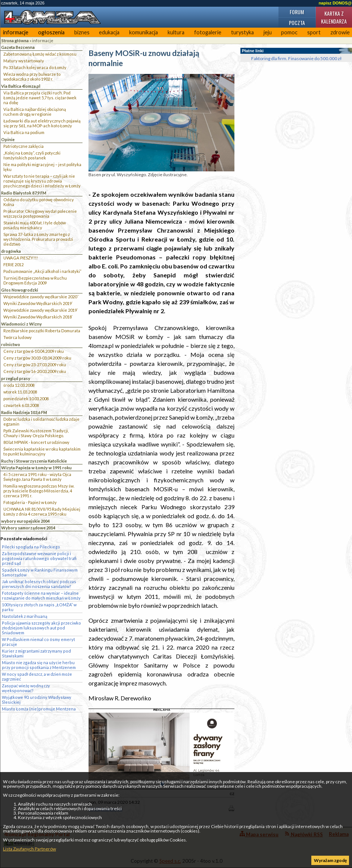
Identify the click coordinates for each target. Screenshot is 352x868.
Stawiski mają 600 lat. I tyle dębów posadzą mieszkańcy (35, 225)
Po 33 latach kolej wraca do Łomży (35, 67)
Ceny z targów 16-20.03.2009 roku (35, 371)
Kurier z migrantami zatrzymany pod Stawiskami (36, 653)
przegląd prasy (16, 378)
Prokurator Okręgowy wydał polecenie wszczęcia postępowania (40, 214)
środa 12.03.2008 (19, 385)
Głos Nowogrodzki (20, 290)
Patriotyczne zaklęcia (24, 146)
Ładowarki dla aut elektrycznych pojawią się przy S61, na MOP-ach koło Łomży (42, 123)
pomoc (289, 32)
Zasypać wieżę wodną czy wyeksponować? (26, 688)
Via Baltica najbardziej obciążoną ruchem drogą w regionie (35, 112)
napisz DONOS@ (335, 3)
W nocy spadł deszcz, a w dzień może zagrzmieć (37, 676)
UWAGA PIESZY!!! (21, 258)
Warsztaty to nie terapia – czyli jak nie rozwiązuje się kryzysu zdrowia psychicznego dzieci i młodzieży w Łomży (42, 181)
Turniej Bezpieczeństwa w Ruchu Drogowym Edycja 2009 (35, 280)
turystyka (242, 32)
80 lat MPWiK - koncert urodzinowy (36, 442)
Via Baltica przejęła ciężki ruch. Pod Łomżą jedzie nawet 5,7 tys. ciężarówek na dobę (40, 98)
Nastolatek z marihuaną (24, 616)
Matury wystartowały (24, 61)
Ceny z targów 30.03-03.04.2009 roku (37, 358)
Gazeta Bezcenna (18, 47)
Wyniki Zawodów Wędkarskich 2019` (38, 303)
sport (314, 32)
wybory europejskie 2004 (25, 521)
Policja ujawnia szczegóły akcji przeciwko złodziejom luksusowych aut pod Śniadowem (41, 628)
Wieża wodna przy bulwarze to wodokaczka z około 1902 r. (32, 77)
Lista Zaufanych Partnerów (29, 849)
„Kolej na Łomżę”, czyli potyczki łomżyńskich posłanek (32, 155)
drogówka (11, 251)
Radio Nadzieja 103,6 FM (24, 412)
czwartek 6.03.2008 (21, 405)
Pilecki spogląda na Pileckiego (31, 547)
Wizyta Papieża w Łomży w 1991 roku (36, 468)
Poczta (297, 23)
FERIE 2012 (13, 265)
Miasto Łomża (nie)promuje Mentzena (39, 709)
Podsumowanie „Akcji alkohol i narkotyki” (42, 271)
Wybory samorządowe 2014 (28, 528)
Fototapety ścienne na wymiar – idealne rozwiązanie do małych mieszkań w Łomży (41, 595)
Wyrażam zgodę (330, 860)
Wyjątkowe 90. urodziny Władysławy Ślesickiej (37, 700)
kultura (176, 32)
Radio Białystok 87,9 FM (24, 193)
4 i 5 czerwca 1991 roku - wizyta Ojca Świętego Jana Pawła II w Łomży (37, 477)
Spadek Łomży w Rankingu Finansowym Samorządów (40, 572)
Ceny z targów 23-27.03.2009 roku (35, 365)
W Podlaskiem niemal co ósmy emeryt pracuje (38, 642)
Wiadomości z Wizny (21, 324)
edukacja (109, 32)
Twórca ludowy (18, 337)
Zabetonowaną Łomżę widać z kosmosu (40, 54)
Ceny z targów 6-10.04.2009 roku (34, 351)
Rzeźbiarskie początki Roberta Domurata (42, 331)
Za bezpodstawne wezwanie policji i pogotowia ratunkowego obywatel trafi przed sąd (39, 558)
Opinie (8, 139)
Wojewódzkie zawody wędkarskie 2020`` (41, 297)
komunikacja (144, 32)
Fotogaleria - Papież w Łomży (30, 502)
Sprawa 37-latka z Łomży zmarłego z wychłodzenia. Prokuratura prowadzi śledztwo (38, 239)
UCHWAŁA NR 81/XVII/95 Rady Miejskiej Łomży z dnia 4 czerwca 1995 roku (42, 511)
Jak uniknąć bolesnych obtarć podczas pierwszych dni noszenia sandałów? (39, 584)
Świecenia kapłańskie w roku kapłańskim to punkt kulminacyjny (42, 451)
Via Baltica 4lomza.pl (21, 86)
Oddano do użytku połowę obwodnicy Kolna (39, 202)
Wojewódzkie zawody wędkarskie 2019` (41, 310)
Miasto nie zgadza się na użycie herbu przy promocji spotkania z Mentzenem (39, 665)
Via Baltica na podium (24, 132)
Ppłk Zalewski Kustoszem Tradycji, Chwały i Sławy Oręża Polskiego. (36, 433)
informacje (16, 32)
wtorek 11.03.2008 (20, 392)
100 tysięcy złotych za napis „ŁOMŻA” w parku (39, 607)
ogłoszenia (51, 32)
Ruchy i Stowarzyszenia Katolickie (34, 461)
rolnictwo (11, 344)
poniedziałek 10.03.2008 (26, 399)
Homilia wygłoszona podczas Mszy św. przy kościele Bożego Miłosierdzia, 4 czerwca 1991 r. (39, 491)
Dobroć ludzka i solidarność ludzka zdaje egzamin (41, 421)
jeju (268, 32)
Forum (297, 12)
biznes (82, 32)
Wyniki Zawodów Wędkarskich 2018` (38, 317)
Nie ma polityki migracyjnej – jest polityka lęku (42, 167)
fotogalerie (208, 32)
